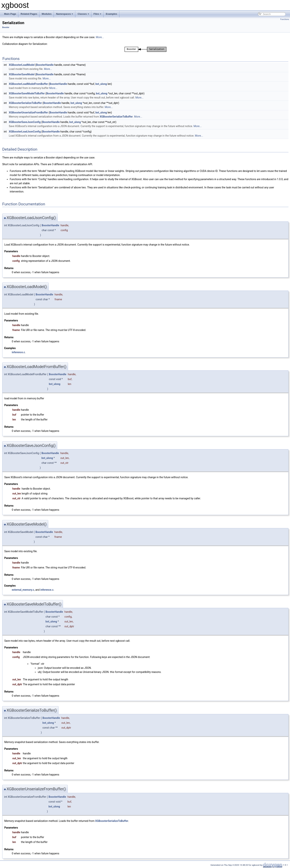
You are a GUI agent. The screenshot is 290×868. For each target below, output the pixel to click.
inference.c (18, 352)
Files (98, 14)
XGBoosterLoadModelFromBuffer (28, 84)
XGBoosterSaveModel (22, 74)
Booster (6, 27)
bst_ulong (101, 84)
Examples (111, 14)
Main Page (10, 14)
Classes (83, 14)
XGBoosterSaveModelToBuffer (27, 93)
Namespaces (65, 14)
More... (100, 37)
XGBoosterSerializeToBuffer (25, 103)
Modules (47, 14)
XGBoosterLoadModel (22, 65)
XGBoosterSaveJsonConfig (25, 122)
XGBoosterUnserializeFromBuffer (28, 112)
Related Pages (29, 14)
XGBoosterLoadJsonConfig (25, 132)
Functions (285, 19)
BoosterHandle (45, 65)
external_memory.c (23, 590)
